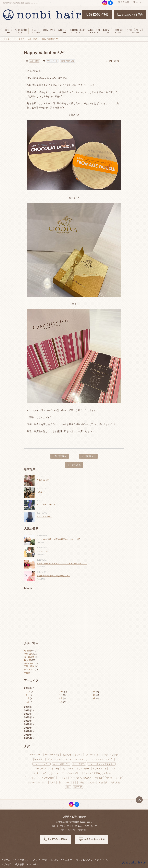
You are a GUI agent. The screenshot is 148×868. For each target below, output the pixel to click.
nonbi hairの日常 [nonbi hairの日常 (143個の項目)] (52, 755)
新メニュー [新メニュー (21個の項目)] (64, 782)
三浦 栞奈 (34, 61)
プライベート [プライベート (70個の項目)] (109, 773)
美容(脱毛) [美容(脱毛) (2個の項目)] (115, 782)
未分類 (27, 673)
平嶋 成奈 (28, 654)
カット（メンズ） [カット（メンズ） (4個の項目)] (41, 764)
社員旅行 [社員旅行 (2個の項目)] (92, 782)
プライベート (52, 61)
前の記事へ (60, 456)
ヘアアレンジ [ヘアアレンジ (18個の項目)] (32, 778)
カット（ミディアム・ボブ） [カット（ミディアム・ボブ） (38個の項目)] (100, 759)
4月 (61, 698)
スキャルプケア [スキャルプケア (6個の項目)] (39, 769)
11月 (28, 692)
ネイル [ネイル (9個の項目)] (113, 769)
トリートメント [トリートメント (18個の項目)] (99, 769)
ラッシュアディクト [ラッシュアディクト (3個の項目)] (37, 782)
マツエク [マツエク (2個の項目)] (99, 778)
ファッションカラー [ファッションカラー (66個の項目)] (71, 773)
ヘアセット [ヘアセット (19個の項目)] (62, 778)
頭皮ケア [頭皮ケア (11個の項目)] (78, 787)
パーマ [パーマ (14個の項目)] (55, 773)
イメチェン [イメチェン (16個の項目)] (39, 759)
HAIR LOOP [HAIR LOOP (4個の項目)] (36, 755)
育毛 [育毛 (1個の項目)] (68, 787)
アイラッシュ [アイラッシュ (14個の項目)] (92, 755)
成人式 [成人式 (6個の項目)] (52, 782)
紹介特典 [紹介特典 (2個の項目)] (103, 782)
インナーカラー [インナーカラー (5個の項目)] (55, 759)
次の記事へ (88, 456)
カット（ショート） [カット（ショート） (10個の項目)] (75, 759)
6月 (94, 695)
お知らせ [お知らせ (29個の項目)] (67, 755)
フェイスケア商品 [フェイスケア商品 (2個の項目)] (92, 773)
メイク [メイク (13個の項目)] (119, 778)
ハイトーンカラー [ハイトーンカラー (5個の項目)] (41, 773)
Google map (85, 822)
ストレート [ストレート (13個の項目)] (55, 769)
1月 (61, 702)
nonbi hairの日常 (68, 61)
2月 (28, 702)
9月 (94, 692)
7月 (61, 695)
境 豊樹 (27, 651)
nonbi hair (29, 663)
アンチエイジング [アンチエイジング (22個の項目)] (110, 755)
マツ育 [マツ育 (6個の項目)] (109, 778)
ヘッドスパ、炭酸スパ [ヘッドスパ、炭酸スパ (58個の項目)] (81, 778)
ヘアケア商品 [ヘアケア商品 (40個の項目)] (48, 778)
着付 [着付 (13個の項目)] (82, 782)
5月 (28, 698)
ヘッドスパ (29, 669)
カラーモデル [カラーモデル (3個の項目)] (79, 764)
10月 (62, 692)
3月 (94, 698)
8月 (28, 695)
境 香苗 (27, 660)
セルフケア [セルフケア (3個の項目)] (68, 769)
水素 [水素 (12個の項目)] (75, 782)
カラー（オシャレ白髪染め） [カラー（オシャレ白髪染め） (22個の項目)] (101, 764)
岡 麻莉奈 (29, 657)
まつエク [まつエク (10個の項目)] (79, 755)
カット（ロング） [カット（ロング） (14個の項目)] (61, 764)
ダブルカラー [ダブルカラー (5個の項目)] (83, 769)
